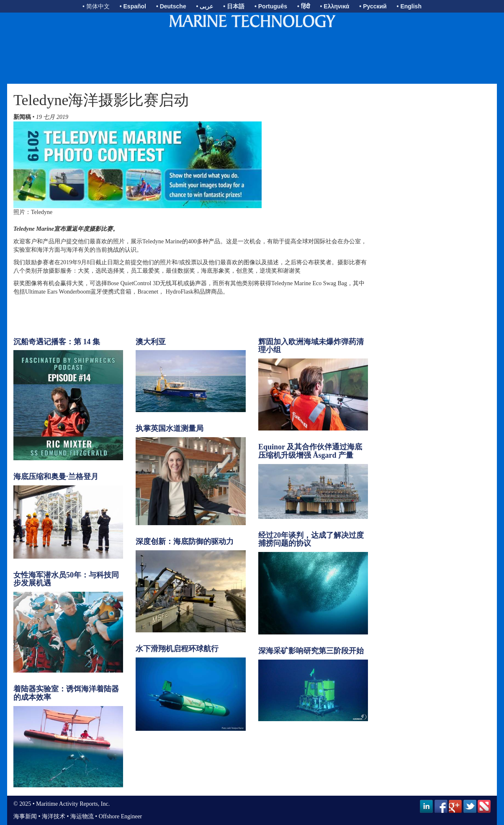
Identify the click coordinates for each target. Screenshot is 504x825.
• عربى (205, 6)
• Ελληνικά (335, 6)
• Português (271, 6)
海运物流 (82, 816)
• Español (133, 6)
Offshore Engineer (121, 816)
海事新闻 (25, 816)
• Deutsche (171, 6)
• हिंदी (304, 6)
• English (409, 6)
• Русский (373, 6)
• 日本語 (234, 6)
